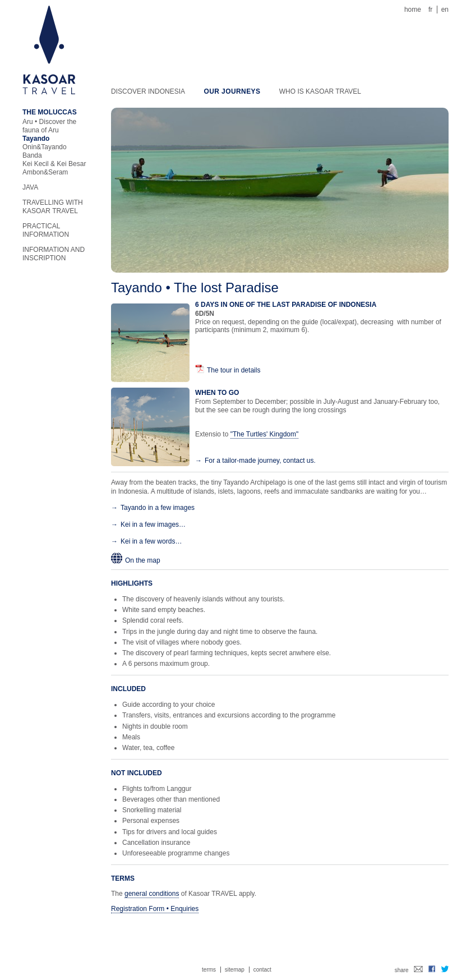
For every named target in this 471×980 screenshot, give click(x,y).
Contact (262, 970)
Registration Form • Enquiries (155, 909)
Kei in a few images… (153, 524)
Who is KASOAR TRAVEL (320, 91)
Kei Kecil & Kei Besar (54, 164)
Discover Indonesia (148, 91)
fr (430, 10)
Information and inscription (54, 254)
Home (413, 10)
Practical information (46, 230)
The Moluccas (50, 112)
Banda (32, 155)
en (445, 10)
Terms (209, 970)
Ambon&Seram (45, 172)
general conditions (152, 894)
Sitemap (235, 970)
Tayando (36, 139)
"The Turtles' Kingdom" (265, 434)
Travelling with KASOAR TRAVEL (53, 207)
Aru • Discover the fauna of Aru (49, 126)
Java (30, 187)
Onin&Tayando (45, 147)
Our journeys (232, 91)
